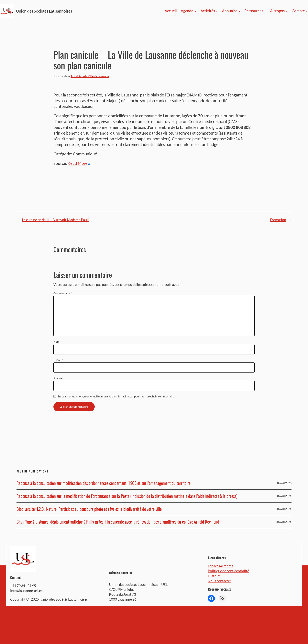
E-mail (58, 360)
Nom (57, 342)
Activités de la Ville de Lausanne (90, 76)
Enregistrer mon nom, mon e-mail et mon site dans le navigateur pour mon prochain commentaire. (116, 396)
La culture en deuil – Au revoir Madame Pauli (55, 220)
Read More (77, 163)
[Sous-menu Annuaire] (239, 11)
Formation (278, 220)
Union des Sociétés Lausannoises (44, 11)
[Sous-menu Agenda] (195, 11)
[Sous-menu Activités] (217, 11)
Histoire (214, 576)
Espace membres (220, 566)
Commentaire (63, 293)
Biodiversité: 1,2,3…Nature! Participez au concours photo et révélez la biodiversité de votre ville (89, 509)
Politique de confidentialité (228, 571)
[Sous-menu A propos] (287, 11)
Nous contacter (220, 581)
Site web (58, 378)
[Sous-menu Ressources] (265, 11)
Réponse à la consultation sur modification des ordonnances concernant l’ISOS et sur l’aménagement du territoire (104, 483)
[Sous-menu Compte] (307, 11)
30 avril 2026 (284, 483)
